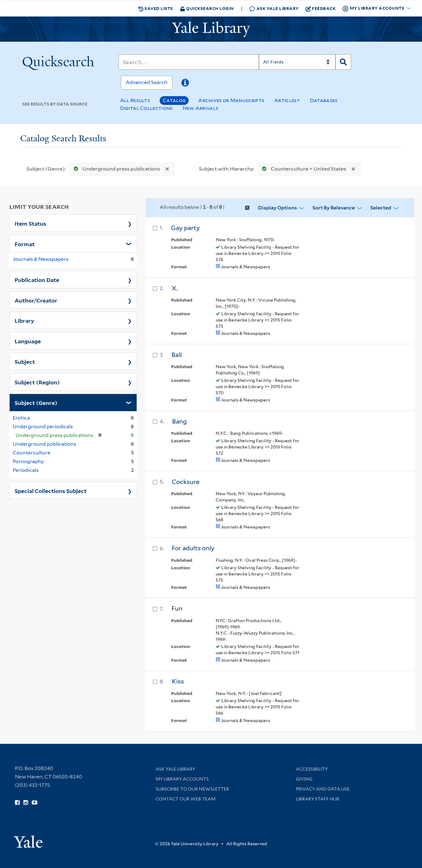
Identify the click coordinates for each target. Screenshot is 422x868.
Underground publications (45, 444)
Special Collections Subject (51, 490)
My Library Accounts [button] (374, 8)
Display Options (277, 208)
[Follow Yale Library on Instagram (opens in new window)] (26, 803)
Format (25, 244)
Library (24, 320)
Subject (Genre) (36, 402)
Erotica (21, 418)
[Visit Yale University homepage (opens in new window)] (28, 840)
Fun (177, 608)
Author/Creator (36, 300)
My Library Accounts (182, 779)
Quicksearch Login (207, 8)
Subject (25, 361)
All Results (135, 100)
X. (175, 288)
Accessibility (312, 769)
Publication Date (37, 279)
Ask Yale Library (274, 9)
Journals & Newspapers (41, 259)
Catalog (174, 100)
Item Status (30, 223)
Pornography (28, 461)
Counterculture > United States (303, 169)
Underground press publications (115, 169)
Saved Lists (156, 8)
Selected (381, 208)
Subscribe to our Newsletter (192, 789)
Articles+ (287, 100)
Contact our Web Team (185, 799)
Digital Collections (146, 108)
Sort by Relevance (334, 208)
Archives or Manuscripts (231, 100)
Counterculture (32, 453)
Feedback (321, 8)
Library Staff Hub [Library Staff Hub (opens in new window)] (318, 799)
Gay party (185, 228)
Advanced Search (147, 82)
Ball (177, 355)
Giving (304, 779)
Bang (179, 421)
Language (28, 341)
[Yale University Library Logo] (211, 29)
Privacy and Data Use (323, 789)
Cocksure (186, 482)
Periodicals (26, 470)
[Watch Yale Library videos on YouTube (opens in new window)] (35, 803)
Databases (324, 100)
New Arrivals (201, 108)
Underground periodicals (43, 427)
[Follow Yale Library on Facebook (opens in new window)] (17, 803)
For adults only (193, 548)
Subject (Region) (37, 382)
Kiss (178, 681)
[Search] (189, 62)
